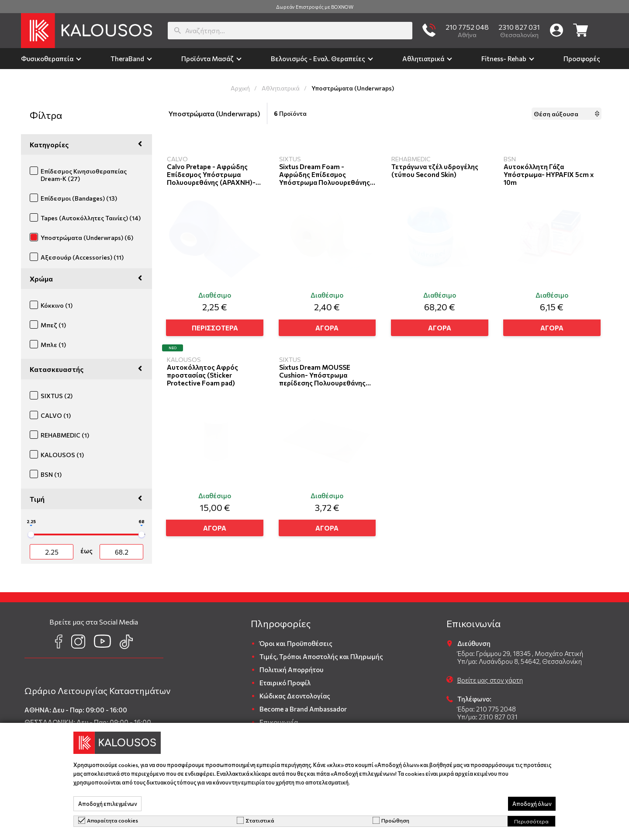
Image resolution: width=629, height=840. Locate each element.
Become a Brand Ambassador (303, 709)
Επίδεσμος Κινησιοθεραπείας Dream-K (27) (84, 175)
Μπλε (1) (53, 345)
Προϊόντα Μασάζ (207, 59)
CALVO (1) (56, 415)
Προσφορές (582, 59)
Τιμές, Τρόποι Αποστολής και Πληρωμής (321, 656)
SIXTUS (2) (57, 396)
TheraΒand (127, 59)
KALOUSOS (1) (62, 455)
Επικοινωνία (279, 722)
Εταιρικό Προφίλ (285, 683)
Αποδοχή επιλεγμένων (107, 804)
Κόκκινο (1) (57, 305)
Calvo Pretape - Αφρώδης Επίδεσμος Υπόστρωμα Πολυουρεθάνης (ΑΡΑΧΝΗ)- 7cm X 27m (211, 174)
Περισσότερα (531, 821)
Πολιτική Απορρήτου (291, 670)
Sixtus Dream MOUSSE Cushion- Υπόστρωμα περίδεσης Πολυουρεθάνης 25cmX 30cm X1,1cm (322, 375)
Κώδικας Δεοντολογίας (295, 696)
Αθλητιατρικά (423, 59)
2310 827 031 (519, 27)
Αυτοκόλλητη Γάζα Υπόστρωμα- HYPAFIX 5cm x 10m (549, 174)
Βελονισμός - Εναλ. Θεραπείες (318, 59)
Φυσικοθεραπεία (47, 59)
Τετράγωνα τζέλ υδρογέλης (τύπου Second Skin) (435, 170)
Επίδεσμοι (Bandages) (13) (79, 198)
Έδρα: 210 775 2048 (487, 709)
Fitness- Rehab (504, 59)
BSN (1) (51, 474)
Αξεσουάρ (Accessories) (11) (82, 257)
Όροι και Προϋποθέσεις (296, 643)
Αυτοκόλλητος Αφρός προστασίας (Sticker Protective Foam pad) (202, 375)
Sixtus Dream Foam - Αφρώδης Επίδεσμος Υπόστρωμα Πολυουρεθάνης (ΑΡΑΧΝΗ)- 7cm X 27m (325, 174)
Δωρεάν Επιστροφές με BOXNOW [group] (315, 7)
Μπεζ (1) (53, 325)
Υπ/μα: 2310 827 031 (487, 717)
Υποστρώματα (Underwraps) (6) (87, 238)
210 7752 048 (467, 27)
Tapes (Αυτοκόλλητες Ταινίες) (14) (91, 218)
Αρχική (240, 88)
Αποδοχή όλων (532, 804)
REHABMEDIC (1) (65, 435)
